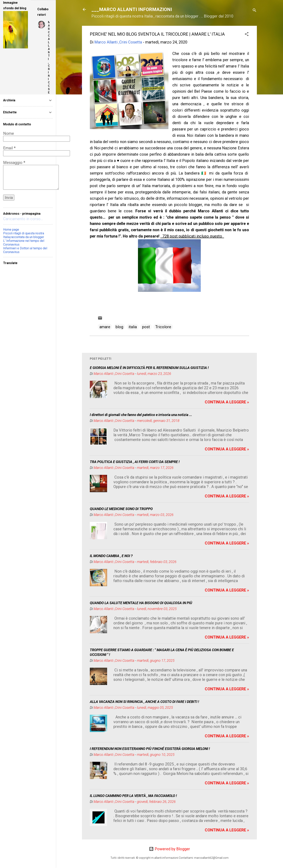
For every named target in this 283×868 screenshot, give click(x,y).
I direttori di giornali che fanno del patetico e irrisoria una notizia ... (141, 415)
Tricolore (163, 327)
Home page (11, 230)
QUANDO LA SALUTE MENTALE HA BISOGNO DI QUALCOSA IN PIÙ (141, 603)
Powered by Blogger (170, 849)
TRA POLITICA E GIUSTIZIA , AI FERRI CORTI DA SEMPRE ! (135, 462)
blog (119, 327)
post (146, 327)
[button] (247, 35)
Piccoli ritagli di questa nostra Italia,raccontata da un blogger (24, 235)
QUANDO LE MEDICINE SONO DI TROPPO (121, 509)
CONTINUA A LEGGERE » (227, 402)
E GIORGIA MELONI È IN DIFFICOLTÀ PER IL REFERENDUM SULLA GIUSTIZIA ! (149, 368)
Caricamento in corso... (23, 219)
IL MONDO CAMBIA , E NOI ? (111, 556)
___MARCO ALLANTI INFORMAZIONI (132, 9)
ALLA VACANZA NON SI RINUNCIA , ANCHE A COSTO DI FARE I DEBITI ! (144, 702)
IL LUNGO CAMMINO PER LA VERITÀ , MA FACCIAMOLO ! (133, 796)
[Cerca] (255, 11)
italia (133, 327)
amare (105, 327)
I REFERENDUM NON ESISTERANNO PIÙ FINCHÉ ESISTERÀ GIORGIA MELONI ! (150, 749)
